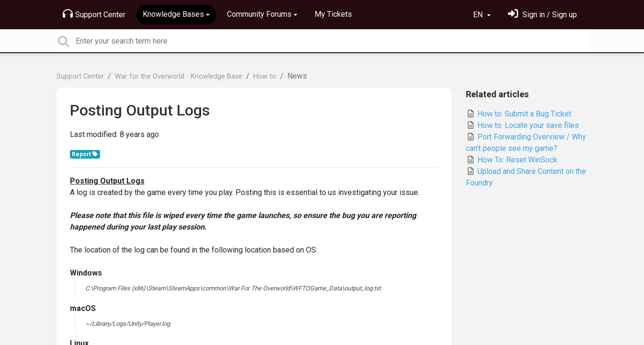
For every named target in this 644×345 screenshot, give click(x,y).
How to (265, 76)
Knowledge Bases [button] (173, 14)
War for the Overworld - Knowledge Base (179, 76)
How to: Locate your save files (522, 125)
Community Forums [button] (259, 14)
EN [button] (479, 15)
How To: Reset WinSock (512, 160)
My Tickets (333, 14)
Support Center (94, 14)
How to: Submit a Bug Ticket (519, 114)
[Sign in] (542, 15)
